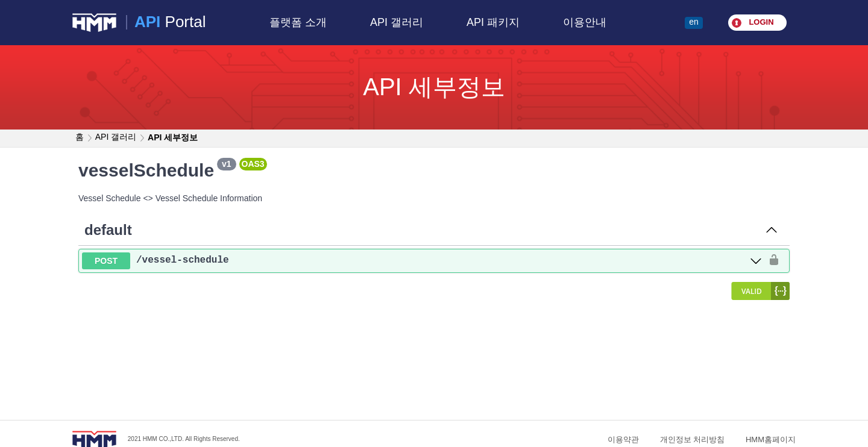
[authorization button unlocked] (774, 261)
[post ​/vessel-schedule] (422, 261)
